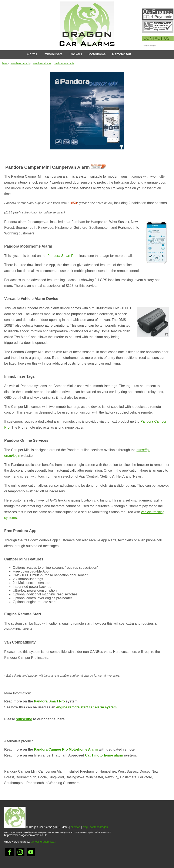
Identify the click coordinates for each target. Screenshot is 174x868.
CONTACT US (156, 38)
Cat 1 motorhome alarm (104, 755)
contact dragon (99, 827)
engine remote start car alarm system (87, 707)
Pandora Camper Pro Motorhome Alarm (66, 749)
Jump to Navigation (151, 45)
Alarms (32, 54)
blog (85, 827)
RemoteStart (122, 54)
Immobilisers (53, 54)
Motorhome (97, 54)
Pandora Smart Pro (62, 256)
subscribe (24, 719)
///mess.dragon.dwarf (43, 842)
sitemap (76, 827)
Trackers (76, 54)
